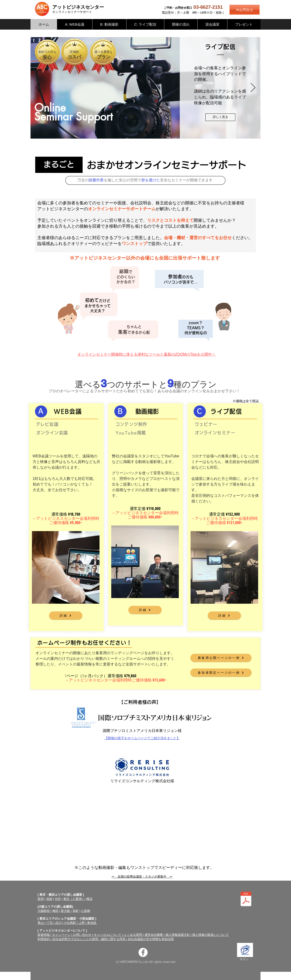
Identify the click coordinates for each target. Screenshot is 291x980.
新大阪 (66, 911)
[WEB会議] (153, 132)
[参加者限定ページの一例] (221, 673)
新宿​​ (41, 899)
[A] (41, 411)
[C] (200, 411)
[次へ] (253, 88)
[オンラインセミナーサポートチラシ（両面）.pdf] (246, 900)
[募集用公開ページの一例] (221, 658)
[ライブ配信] (139, 132)
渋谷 (58, 899)
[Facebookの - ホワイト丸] (143, 952)
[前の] (38, 88)
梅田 (55, 911)
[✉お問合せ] (245, 10)
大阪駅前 (44, 911)
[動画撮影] (146, 132)
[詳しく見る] (220, 117)
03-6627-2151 (208, 7)
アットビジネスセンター (78, 7)
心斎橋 (86, 911)
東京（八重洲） (74, 899)
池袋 (49, 899)
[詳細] (66, 616)
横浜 (89, 899)
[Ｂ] (120, 411)
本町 (76, 911)
